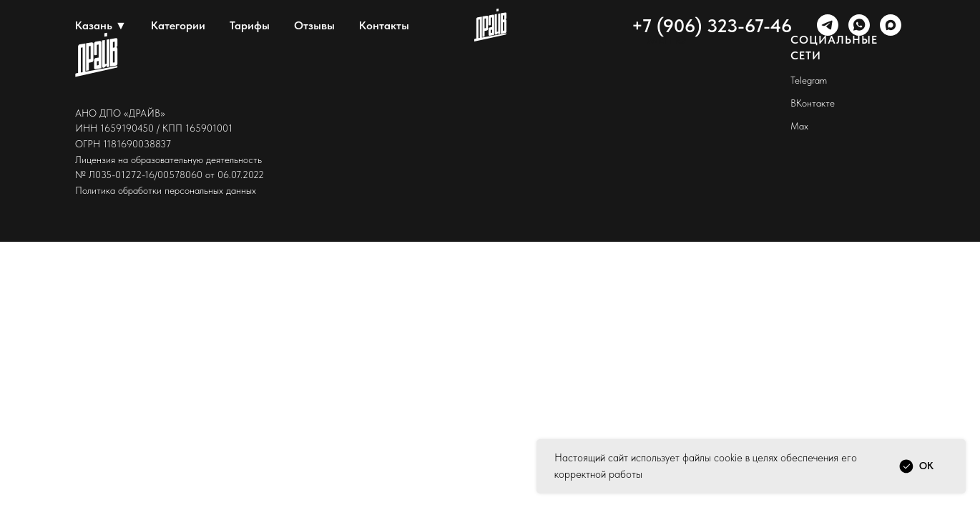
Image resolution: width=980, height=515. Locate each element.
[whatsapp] (859, 25)
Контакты (384, 25)
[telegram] (828, 25)
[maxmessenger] (891, 25)
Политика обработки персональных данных (166, 190)
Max (799, 126)
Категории (178, 25)
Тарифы (250, 25)
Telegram (809, 80)
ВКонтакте (813, 103)
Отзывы (314, 25)
